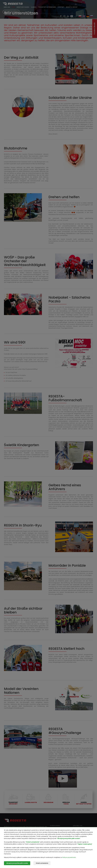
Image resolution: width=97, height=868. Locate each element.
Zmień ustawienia (42, 863)
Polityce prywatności (69, 857)
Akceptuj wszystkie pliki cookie (17, 863)
